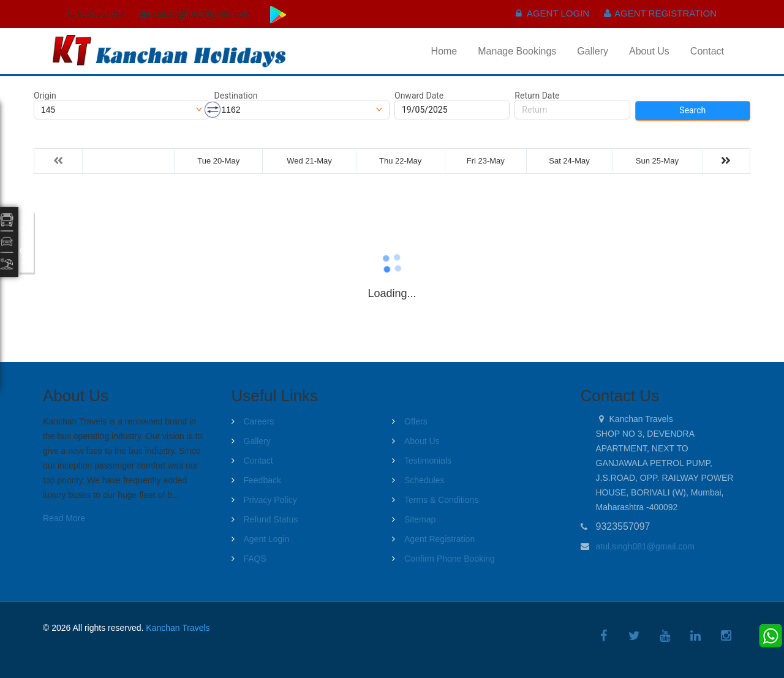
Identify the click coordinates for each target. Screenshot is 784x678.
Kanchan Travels (178, 628)
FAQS (255, 559)
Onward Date (419, 96)
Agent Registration (660, 13)
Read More (64, 518)
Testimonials (428, 461)
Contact (707, 51)
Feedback (262, 480)
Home (444, 51)
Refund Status (271, 519)
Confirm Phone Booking (450, 559)
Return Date (537, 96)
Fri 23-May (486, 161)
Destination (236, 96)
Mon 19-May (128, 161)
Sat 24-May (569, 161)
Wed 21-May (309, 161)
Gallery (593, 51)
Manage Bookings (517, 51)
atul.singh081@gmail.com (645, 546)
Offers (416, 421)
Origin (45, 96)
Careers (259, 421)
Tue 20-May (218, 161)
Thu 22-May (400, 161)
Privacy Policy (270, 500)
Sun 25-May (657, 161)
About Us (649, 51)
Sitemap (420, 519)
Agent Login (553, 13)
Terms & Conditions (441, 500)
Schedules (424, 480)
